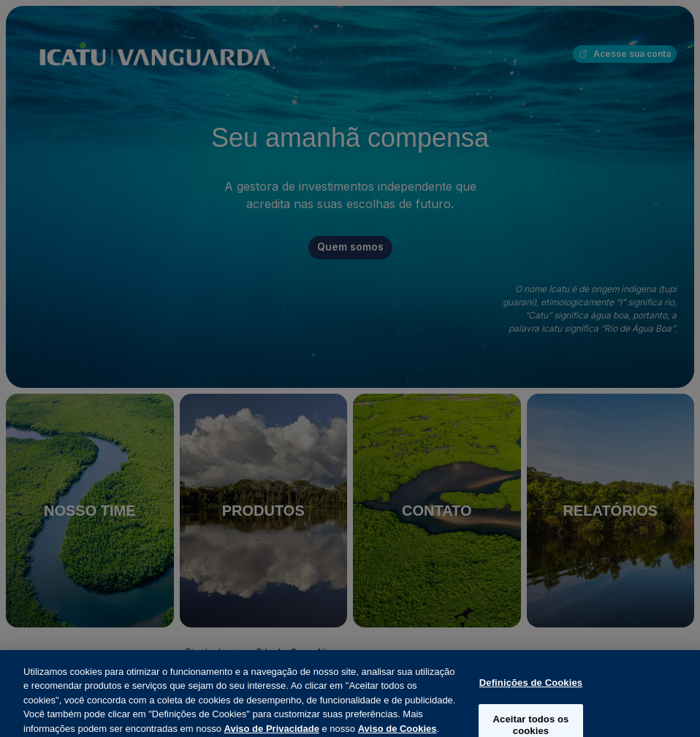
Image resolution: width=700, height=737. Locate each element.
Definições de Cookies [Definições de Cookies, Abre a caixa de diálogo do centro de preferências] (531, 693)
